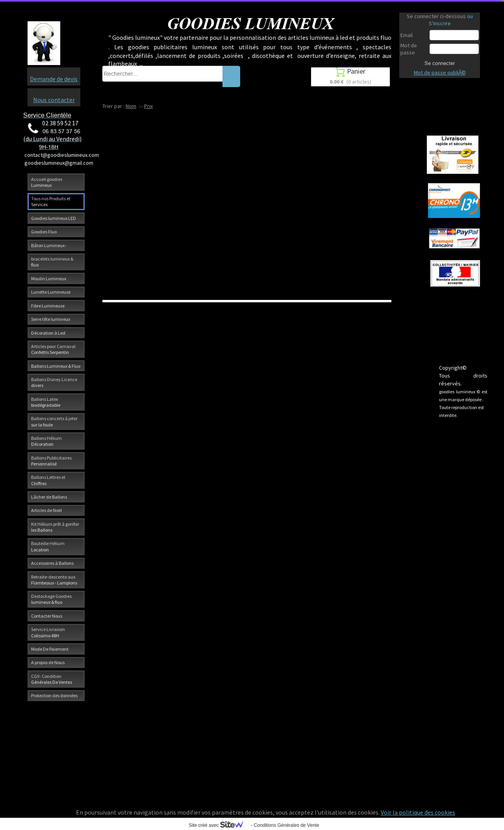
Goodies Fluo (44, 232)
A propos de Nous (48, 662)
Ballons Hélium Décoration (46, 441)
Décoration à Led (48, 333)
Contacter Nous (47, 616)
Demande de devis (54, 79)
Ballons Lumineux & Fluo (56, 366)
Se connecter (440, 63)
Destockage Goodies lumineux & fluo (51, 599)
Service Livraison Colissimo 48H (48, 632)
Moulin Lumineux (49, 278)
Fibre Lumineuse (48, 306)
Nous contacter (54, 100)
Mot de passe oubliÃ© (440, 73)
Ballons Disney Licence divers (54, 382)
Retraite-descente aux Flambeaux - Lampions (54, 580)
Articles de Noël (46, 510)
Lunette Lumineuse (51, 292)
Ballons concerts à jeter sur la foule (54, 421)
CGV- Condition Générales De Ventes (52, 679)
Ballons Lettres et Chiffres (48, 480)
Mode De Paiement (50, 649)
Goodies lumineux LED (54, 218)
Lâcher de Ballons (49, 497)
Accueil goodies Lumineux (47, 182)
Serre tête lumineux (51, 319)
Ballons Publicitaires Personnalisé (51, 461)
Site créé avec (219, 825)
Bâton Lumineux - (49, 245)
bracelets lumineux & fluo (52, 262)
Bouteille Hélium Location (48, 546)
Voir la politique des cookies (418, 812)
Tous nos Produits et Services (51, 201)
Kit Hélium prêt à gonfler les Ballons (55, 527)
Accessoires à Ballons (52, 563)
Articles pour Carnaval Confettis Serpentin (53, 349)
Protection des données (54, 695)
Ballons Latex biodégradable (46, 402)
